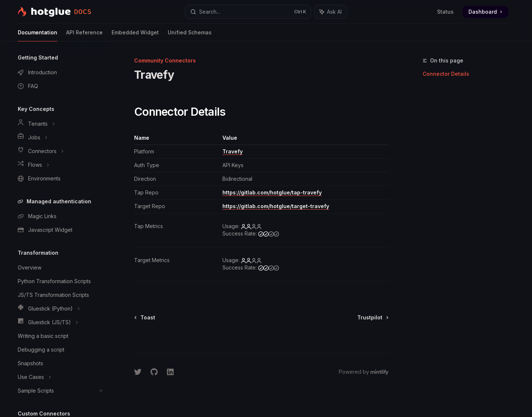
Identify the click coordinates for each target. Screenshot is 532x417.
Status (445, 12)
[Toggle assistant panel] (331, 12)
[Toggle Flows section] (59, 165)
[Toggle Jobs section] (59, 138)
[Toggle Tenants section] (59, 124)
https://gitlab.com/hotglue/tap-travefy (272, 192)
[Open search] (248, 12)
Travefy (233, 151)
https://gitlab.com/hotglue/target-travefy (276, 206)
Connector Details (446, 74)
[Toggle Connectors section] (59, 151)
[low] (251, 226)
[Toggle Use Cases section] (59, 377)
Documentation (37, 35)
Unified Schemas (190, 35)
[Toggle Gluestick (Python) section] (59, 309)
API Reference (84, 35)
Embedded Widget (135, 35)
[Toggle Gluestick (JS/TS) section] (59, 322)
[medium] (269, 234)
